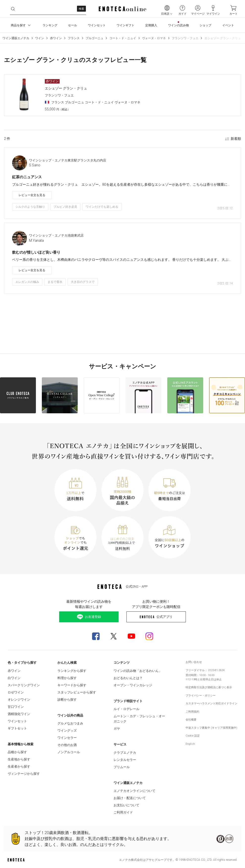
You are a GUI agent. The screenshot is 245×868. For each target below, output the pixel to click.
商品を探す (21, 25)
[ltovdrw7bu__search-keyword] (48, 9)
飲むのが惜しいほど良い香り (36, 252)
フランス (74, 38)
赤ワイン (56, 38)
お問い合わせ (194, 662)
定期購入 (151, 25)
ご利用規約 (192, 712)
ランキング (50, 25)
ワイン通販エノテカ (16, 38)
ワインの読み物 (178, 25)
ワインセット (97, 25)
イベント (228, 25)
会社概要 (191, 720)
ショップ (205, 25)
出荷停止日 (207, 679)
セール (73, 25)
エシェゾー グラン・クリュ (223, 38)
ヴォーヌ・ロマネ (154, 38)
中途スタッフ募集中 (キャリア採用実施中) (211, 728)
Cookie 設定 (193, 736)
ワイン (40, 38)
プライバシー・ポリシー (201, 696)
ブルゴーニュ (95, 38)
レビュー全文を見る (32, 195)
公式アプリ (156, 617)
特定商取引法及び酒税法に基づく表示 (209, 687)
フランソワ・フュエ (185, 38)
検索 (81, 9)
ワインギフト (125, 25)
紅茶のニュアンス (27, 177)
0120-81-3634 (216, 670)
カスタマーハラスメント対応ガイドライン (211, 703)
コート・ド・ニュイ (123, 38)
